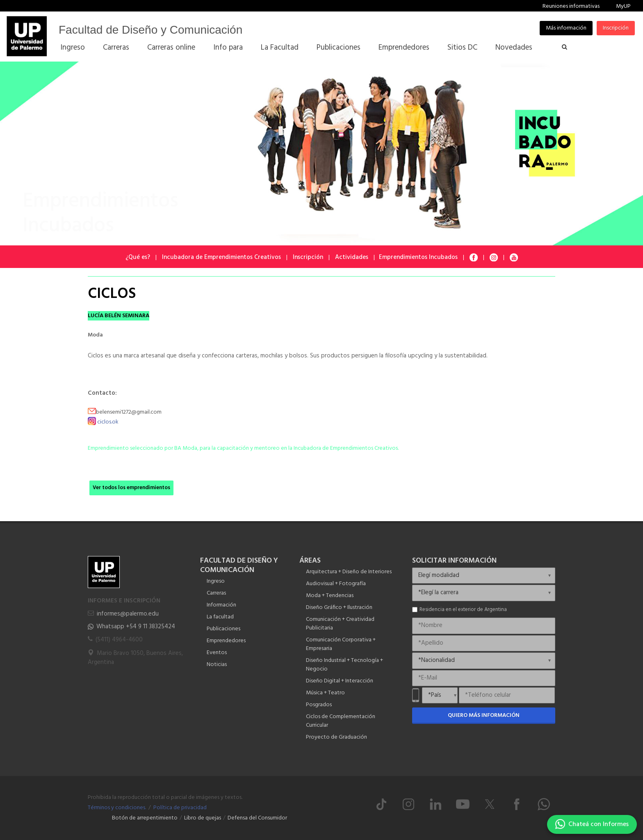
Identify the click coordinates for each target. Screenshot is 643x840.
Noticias (217, 665)
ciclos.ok (108, 422)
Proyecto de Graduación (336, 737)
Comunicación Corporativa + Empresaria (341, 644)
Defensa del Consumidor (257, 818)
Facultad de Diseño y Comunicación (150, 30)
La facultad (220, 617)
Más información (566, 28)
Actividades (352, 257)
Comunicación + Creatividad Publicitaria (340, 624)
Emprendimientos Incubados (418, 257)
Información (221, 605)
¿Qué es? (138, 257)
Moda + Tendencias (330, 596)
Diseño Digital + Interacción (340, 681)
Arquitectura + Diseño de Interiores (349, 572)
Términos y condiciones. (117, 808)
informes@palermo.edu (128, 614)
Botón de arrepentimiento (145, 818)
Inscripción (616, 28)
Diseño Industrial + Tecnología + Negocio (344, 665)
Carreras (216, 593)
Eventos (217, 653)
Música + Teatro (325, 693)
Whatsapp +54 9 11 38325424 (136, 627)
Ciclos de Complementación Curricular (341, 721)
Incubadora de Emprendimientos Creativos (221, 257)
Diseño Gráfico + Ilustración (339, 608)
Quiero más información (484, 715)
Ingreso (216, 581)
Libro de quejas (203, 818)
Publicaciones (223, 629)
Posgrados (319, 705)
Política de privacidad (180, 808)
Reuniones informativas (571, 6)
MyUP (623, 6)
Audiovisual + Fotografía (336, 584)
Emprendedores (226, 641)
